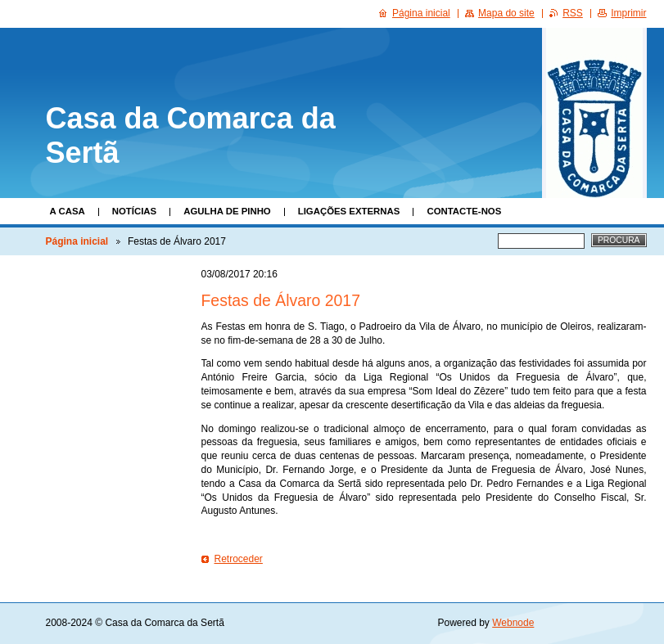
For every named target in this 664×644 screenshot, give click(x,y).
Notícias (134, 211)
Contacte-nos (464, 211)
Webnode (513, 623)
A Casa (68, 211)
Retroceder (239, 559)
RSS (573, 13)
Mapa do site (506, 13)
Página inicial (77, 241)
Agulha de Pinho (227, 211)
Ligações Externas (349, 211)
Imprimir (628, 13)
